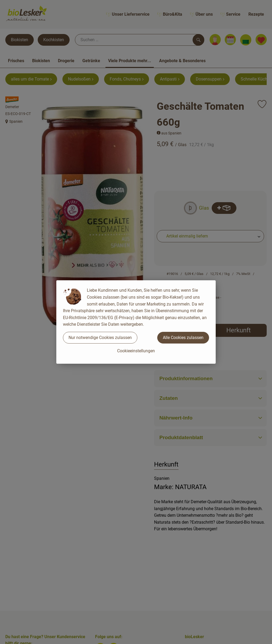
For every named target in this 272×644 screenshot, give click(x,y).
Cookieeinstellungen (136, 351)
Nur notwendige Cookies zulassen (100, 338)
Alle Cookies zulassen (183, 338)
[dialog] (136, 322)
